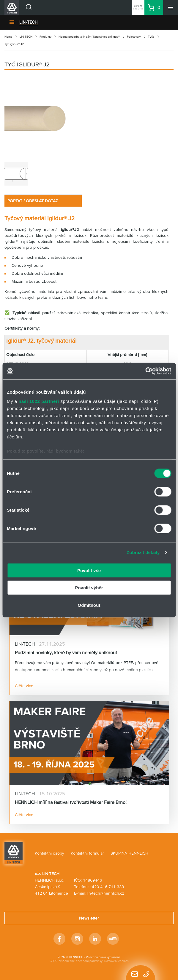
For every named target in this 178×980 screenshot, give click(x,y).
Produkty (45, 37)
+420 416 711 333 (107, 887)
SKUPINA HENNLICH (129, 853)
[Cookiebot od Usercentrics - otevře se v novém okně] (145, 371)
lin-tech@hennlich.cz (105, 893)
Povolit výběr (89, 588)
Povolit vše (89, 570)
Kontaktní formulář (87, 853)
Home (8, 37)
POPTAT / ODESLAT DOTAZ (33, 201)
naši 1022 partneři (39, 401)
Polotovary (134, 37)
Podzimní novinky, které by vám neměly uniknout (66, 652)
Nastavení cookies (116, 961)
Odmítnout (89, 605)
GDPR (53, 961)
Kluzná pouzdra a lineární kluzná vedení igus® (89, 37)
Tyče (151, 37)
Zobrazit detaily (143, 552)
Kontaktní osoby (49, 853)
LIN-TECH (29, 22)
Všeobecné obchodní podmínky (81, 961)
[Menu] (171, 7)
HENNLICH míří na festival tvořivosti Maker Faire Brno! (71, 802)
